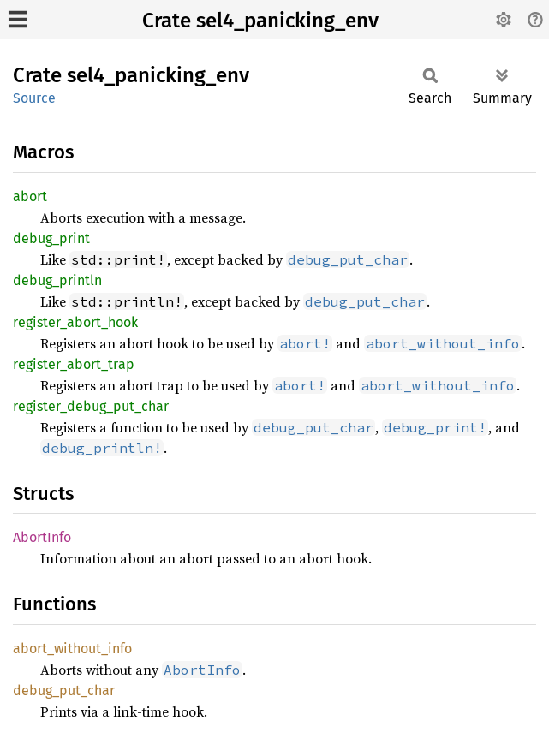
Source (34, 98)
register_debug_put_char (91, 406)
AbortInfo (42, 537)
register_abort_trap (74, 364)
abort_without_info (72, 649)
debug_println (57, 280)
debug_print (51, 238)
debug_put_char (64, 691)
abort (30, 196)
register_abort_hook (75, 322)
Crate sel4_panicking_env (260, 21)
